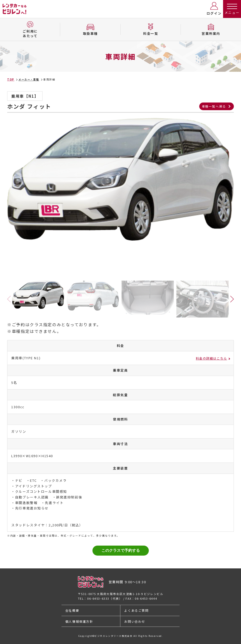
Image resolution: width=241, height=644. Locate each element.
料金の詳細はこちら (212, 358)
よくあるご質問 (136, 610)
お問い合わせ (135, 621)
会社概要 (72, 610)
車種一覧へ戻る (214, 106)
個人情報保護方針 (79, 621)
